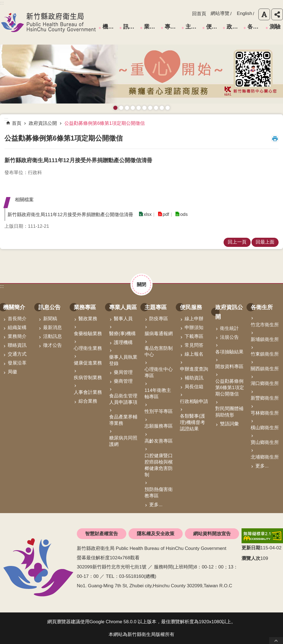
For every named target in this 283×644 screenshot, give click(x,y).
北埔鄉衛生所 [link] (265, 457)
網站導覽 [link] (220, 13)
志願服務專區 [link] (159, 426)
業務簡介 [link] (17, 336)
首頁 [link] (17, 123)
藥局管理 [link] (123, 372)
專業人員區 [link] (172, 27)
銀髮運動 (168, 108)
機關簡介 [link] (110, 27)
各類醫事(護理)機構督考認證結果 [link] (192, 422)
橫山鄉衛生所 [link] (265, 428)
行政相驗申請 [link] (194, 401)
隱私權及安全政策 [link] (156, 534)
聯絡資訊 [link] (17, 345)
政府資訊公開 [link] (234, 27)
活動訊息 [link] (53, 336)
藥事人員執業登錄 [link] (123, 360)
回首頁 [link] (199, 14)
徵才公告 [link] (53, 345)
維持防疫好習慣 (156, 108)
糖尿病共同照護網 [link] (123, 441)
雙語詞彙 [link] (229, 424)
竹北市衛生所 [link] (265, 325)
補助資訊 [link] (194, 378)
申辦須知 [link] (194, 328)
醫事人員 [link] (123, 319)
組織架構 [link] (17, 328)
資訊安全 (144, 108)
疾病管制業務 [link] (88, 378)
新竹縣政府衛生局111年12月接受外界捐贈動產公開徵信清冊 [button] (70, 215)
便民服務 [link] (214, 27)
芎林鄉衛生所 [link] (265, 413)
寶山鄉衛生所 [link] (265, 442)
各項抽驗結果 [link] (229, 352)
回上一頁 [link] (237, 242)
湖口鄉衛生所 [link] (265, 383)
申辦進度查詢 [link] (194, 369)
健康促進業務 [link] (88, 363)
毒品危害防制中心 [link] (159, 351)
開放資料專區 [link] (229, 367)
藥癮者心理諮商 (115, 108)
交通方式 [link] (17, 354)
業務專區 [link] (151, 27)
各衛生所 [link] (255, 27)
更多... (156, 505)
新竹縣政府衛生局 (48, 22)
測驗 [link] (275, 27)
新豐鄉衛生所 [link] (265, 398)
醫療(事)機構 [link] (122, 334)
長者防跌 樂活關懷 (133, 108)
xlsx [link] (148, 214)
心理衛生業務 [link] (88, 348)
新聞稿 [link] (50, 319)
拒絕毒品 (150, 108)
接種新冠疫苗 (121, 108)
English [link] (244, 13)
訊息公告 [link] (131, 27)
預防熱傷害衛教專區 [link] (159, 493)
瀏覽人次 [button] (251, 558)
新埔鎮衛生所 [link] (265, 339)
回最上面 (276, 641)
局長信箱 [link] (194, 387)
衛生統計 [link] (229, 328)
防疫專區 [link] (159, 319)
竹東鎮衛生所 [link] (265, 354)
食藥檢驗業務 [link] (88, 334)
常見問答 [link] (194, 345)
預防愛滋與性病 (127, 108)
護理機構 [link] (123, 342)
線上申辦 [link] (194, 319)
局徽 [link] (12, 372)
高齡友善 (139, 108)
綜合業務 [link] (88, 401)
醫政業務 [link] (88, 319)
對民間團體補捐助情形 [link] (229, 412)
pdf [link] (166, 214)
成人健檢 (162, 108)
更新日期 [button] (251, 548)
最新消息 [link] (53, 328)
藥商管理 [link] (123, 381)
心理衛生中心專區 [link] (159, 373)
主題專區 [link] (193, 27)
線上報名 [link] (194, 354)
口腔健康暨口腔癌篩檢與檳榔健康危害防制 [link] (159, 465)
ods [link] (184, 214)
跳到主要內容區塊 (3, 3)
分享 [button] (277, 14)
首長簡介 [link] (17, 319)
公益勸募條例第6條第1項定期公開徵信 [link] (105, 123)
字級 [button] (264, 14)
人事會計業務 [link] (88, 392)
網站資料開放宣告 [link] (212, 534)
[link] (262, 536)
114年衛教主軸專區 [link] (158, 394)
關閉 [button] (141, 285)
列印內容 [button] (275, 139)
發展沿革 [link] (17, 363)
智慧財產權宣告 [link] (102, 534)
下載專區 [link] (194, 336)
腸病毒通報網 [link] (159, 334)
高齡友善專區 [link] (159, 441)
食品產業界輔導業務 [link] (123, 420)
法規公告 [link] (229, 337)
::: (2, 286)
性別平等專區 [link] (159, 411)
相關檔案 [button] (24, 200)
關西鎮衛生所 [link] (265, 369)
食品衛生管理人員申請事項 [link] (123, 399)
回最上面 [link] (265, 242)
